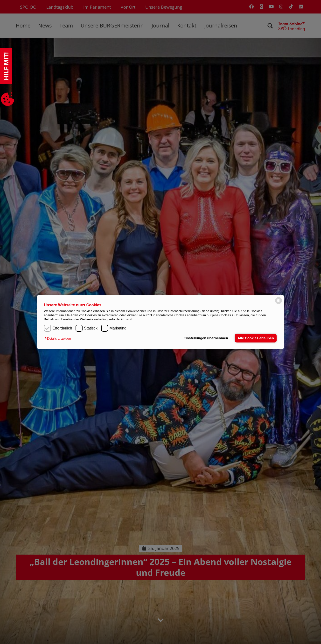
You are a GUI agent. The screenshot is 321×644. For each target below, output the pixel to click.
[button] (59, 339)
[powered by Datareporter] (279, 304)
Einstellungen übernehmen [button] (206, 338)
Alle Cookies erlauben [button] (256, 338)
